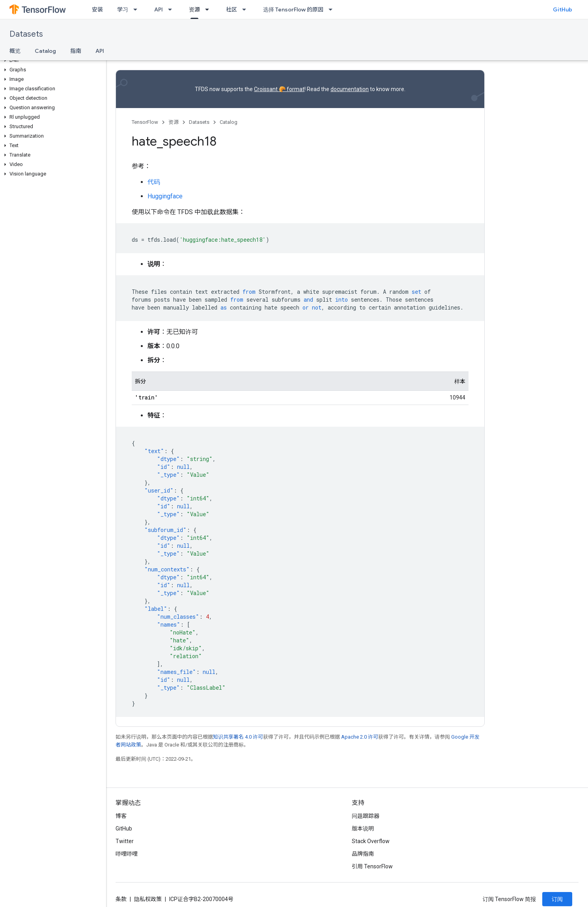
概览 (15, 51)
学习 (123, 9)
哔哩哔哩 (127, 854)
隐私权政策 (148, 899)
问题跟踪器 (366, 816)
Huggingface (165, 196)
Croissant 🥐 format (279, 89)
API (159, 9)
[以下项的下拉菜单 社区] (246, 9)
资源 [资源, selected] (194, 9)
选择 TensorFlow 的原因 (293, 9)
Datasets (26, 34)
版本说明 (363, 829)
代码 (154, 182)
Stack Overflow (371, 841)
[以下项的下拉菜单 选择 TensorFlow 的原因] (333, 9)
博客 (121, 816)
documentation (350, 89)
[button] (51, 60)
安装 (97, 9)
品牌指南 (363, 854)
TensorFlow (145, 122)
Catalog (45, 51)
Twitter (125, 841)
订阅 (557, 899)
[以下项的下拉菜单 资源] (209, 9)
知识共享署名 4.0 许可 (238, 737)
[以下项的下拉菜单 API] (172, 9)
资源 (174, 122)
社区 (231, 9)
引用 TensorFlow (372, 866)
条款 (121, 899)
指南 (76, 51)
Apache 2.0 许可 (360, 737)
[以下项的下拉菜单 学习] (138, 9)
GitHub (563, 9)
